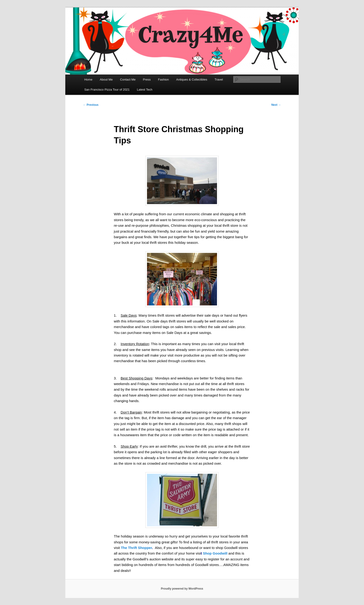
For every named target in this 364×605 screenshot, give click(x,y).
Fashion (163, 80)
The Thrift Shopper (136, 548)
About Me (106, 80)
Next (276, 105)
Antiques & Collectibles (192, 80)
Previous (91, 105)
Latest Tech (145, 90)
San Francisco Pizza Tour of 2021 (107, 90)
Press (147, 80)
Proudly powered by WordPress (182, 589)
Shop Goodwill (215, 553)
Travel (219, 80)
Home (88, 80)
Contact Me (128, 80)
